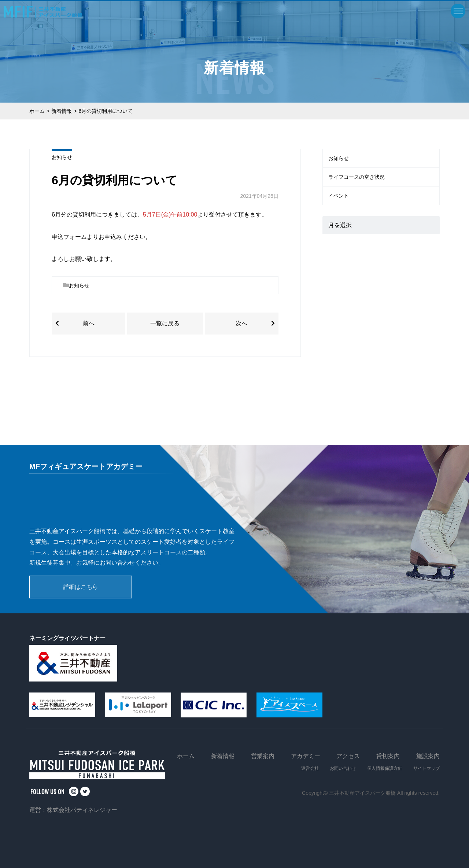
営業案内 (263, 756)
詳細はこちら (81, 587)
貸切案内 (388, 756)
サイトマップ (426, 768)
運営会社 (310, 768)
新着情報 (62, 111)
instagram (74, 791)
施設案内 (428, 756)
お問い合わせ (343, 768)
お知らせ (62, 157)
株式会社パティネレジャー (82, 810)
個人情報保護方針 (385, 768)
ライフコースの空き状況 (357, 177)
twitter (85, 791)
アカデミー (306, 756)
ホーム (37, 111)
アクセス (348, 756)
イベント (339, 196)
